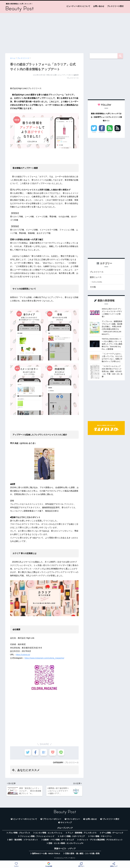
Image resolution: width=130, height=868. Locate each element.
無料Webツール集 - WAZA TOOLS (46, 854)
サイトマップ (66, 823)
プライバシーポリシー (52, 820)
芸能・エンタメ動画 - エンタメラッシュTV (66, 844)
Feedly (110, 132)
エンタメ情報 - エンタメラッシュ (49, 834)
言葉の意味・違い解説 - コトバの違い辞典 (82, 854)
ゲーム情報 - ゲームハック (112, 834)
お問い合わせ (99, 6)
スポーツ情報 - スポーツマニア (72, 837)
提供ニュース (96, 277)
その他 (93, 287)
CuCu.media (97, 282)
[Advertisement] (65, 32)
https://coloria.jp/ (23, 655)
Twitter (94, 132)
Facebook (102, 132)
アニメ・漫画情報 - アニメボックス (82, 834)
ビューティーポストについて (78, 6)
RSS (118, 132)
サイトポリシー (74, 820)
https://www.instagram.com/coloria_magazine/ (44, 658)
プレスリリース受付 (115, 6)
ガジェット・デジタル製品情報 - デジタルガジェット (101, 841)
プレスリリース (72, 762)
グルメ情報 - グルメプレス (19, 834)
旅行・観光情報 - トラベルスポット (23, 841)
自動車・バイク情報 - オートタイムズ (59, 841)
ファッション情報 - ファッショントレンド (37, 837)
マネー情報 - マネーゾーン (101, 837)
